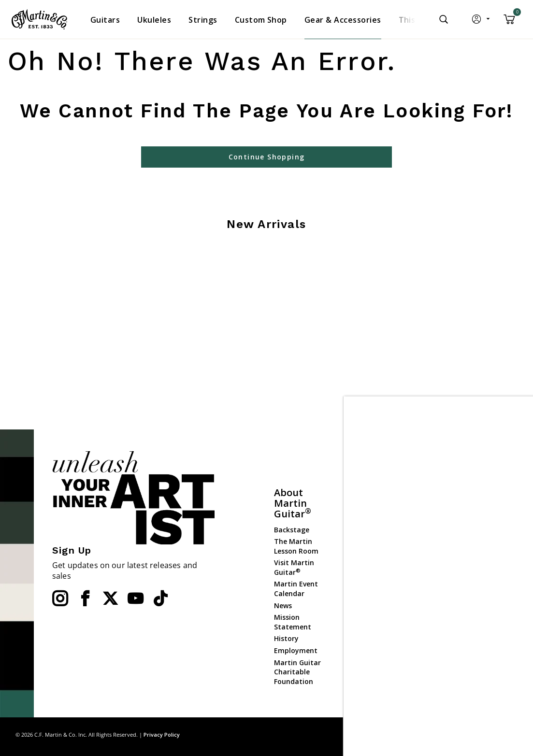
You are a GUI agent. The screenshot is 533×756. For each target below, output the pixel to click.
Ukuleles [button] (154, 20)
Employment (296, 650)
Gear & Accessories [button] (343, 20)
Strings (434, 544)
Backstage (292, 530)
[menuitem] (105, 20)
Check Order (369, 600)
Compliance (368, 588)
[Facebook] (85, 599)
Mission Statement (293, 622)
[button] (482, 21)
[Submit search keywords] (444, 19)
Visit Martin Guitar (294, 567)
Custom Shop (445, 520)
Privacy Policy (162, 735)
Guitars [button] (105, 20)
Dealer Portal (445, 638)
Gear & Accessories (441, 561)
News (283, 606)
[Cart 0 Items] (509, 23)
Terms (509, 735)
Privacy (480, 735)
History (286, 638)
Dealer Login (443, 626)
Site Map (448, 735)
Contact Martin (375, 543)
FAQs (357, 531)
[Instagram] (60, 599)
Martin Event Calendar (296, 589)
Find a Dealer (370, 519)
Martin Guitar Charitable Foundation (297, 672)
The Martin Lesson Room (296, 546)
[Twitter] (110, 599)
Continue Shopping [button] (267, 157)
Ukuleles (436, 532)
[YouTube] (135, 599)
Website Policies (375, 576)
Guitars (435, 508)
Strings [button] (203, 20)
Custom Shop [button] (261, 20)
